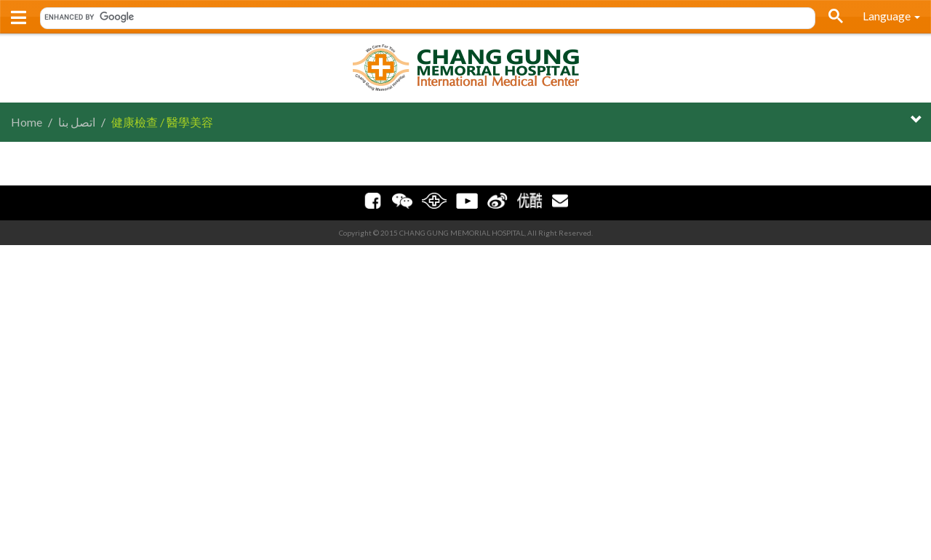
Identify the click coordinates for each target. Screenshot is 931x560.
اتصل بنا (77, 122)
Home (27, 122)
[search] (423, 17)
